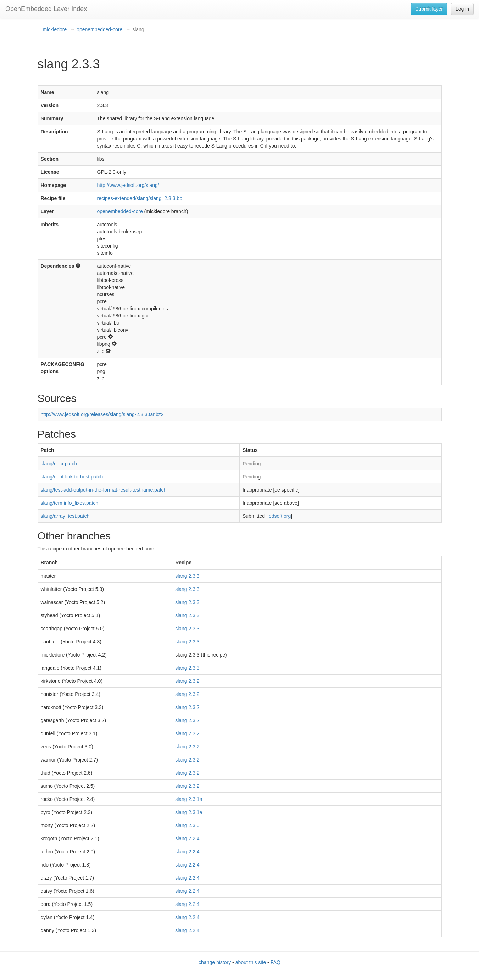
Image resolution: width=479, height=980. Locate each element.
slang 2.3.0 (187, 825)
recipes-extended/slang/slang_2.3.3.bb (140, 198)
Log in (462, 9)
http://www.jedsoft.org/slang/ (128, 185)
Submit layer (429, 9)
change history (215, 962)
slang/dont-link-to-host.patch (72, 477)
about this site (251, 962)
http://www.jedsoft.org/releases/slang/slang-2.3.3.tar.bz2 (102, 414)
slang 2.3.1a (189, 799)
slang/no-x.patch (59, 464)
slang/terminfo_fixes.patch (70, 503)
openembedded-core (99, 29)
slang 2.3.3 (187, 576)
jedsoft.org (279, 516)
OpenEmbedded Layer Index (46, 9)
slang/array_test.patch (65, 516)
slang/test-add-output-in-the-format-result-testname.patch (104, 490)
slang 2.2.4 (187, 838)
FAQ (275, 962)
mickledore (55, 29)
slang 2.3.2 (187, 681)
